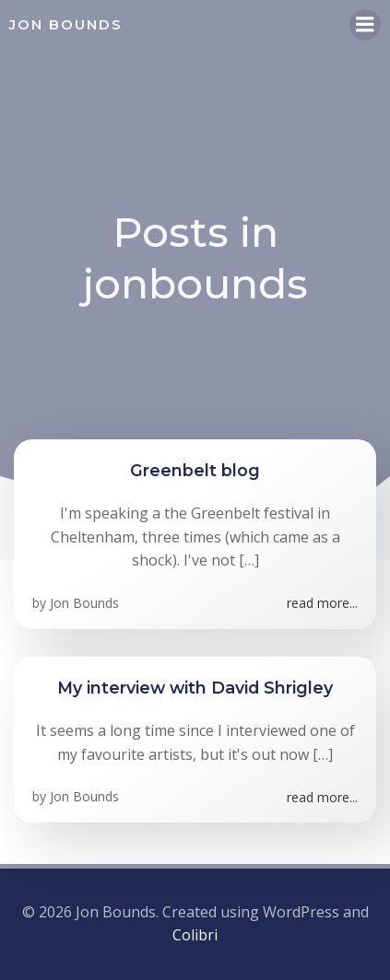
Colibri (195, 935)
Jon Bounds (84, 603)
